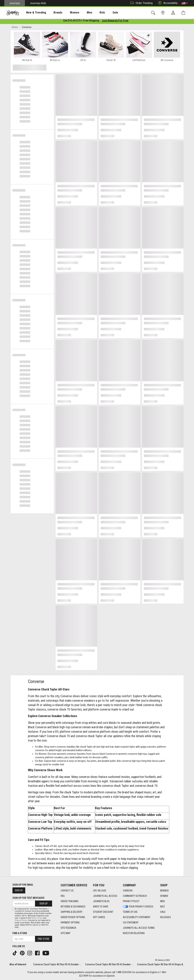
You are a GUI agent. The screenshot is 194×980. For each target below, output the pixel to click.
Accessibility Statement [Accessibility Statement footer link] (137, 917)
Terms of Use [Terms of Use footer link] (130, 912)
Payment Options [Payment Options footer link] (70, 923)
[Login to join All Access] (81, 21)
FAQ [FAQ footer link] (63, 896)
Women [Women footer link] (164, 896)
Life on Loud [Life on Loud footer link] (100, 891)
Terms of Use (37, 918)
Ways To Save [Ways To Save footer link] (101, 907)
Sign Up (19, 891)
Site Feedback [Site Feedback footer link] (68, 928)
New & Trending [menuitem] (33, 13)
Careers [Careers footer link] (128, 891)
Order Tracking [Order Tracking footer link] (70, 901)
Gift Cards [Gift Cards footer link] (99, 917)
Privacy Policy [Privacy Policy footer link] (131, 901)
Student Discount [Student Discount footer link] (103, 912)
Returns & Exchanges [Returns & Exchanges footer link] (73, 907)
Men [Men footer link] (162, 901)
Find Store (44, 939)
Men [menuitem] (80, 13)
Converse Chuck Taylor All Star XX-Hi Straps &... (161, 964)
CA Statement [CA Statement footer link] (131, 923)
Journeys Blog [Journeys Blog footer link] (101, 901)
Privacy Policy (21, 920)
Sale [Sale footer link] (163, 912)
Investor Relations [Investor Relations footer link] (134, 933)
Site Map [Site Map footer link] (66, 933)
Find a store (20, 933)
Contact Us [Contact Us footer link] (67, 891)
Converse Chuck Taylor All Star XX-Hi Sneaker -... (57, 964)
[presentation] (33, 13)
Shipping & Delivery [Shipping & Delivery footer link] (71, 912)
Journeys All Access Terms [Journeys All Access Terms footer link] (139, 928)
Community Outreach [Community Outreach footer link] (135, 896)
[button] (185, 3)
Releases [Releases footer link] (166, 917)
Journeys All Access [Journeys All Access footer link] (105, 896)
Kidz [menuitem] (91, 13)
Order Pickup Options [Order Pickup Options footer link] (73, 917)
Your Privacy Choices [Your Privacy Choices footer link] (138, 907)
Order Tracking (141, 3)
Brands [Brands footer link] (164, 891)
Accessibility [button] (167, 3)
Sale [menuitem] (103, 13)
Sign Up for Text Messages (28, 898)
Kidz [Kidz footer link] (163, 907)
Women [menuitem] (67, 13)
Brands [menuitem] (52, 13)
